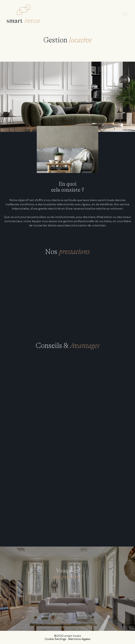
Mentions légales (79, 639)
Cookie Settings (55, 639)
